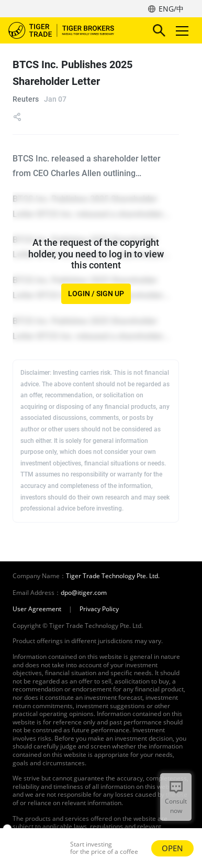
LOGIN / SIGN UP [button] (96, 294)
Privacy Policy (99, 609)
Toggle (181, 31)
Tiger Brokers (69, 30)
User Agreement (37, 609)
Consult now (176, 806)
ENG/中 (171, 9)
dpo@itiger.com (84, 593)
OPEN (172, 848)
